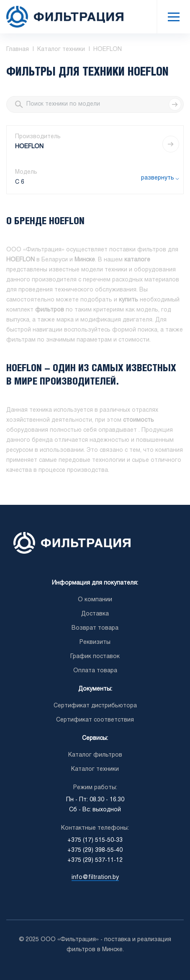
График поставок (95, 657)
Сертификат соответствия (95, 720)
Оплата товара (95, 671)
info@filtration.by (95, 877)
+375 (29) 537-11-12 (95, 860)
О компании (95, 600)
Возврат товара (95, 628)
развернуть (158, 178)
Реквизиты (95, 642)
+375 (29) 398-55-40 (95, 850)
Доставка (95, 614)
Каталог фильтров (95, 755)
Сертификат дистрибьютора (95, 706)
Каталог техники (95, 769)
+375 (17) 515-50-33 (95, 840)
